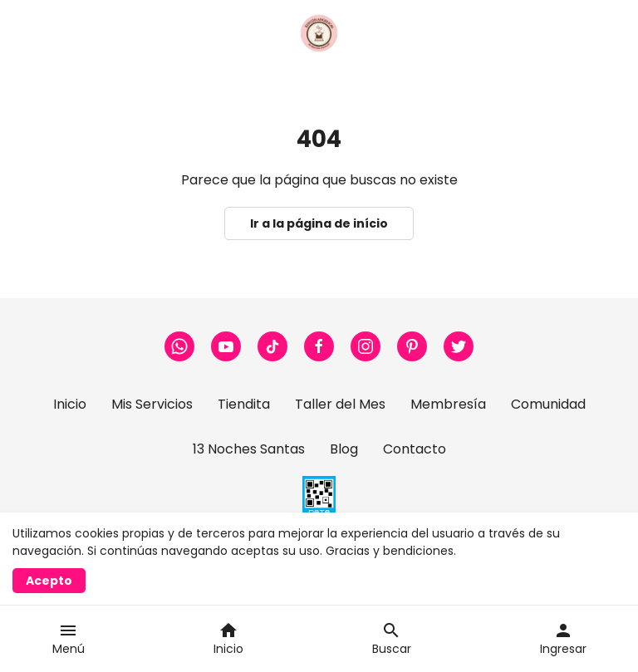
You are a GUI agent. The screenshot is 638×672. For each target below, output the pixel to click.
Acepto (49, 581)
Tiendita (244, 404)
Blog (344, 449)
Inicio (70, 404)
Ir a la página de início (319, 223)
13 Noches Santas (249, 449)
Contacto (415, 449)
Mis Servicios (152, 404)
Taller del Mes (340, 404)
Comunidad (548, 404)
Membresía (448, 404)
